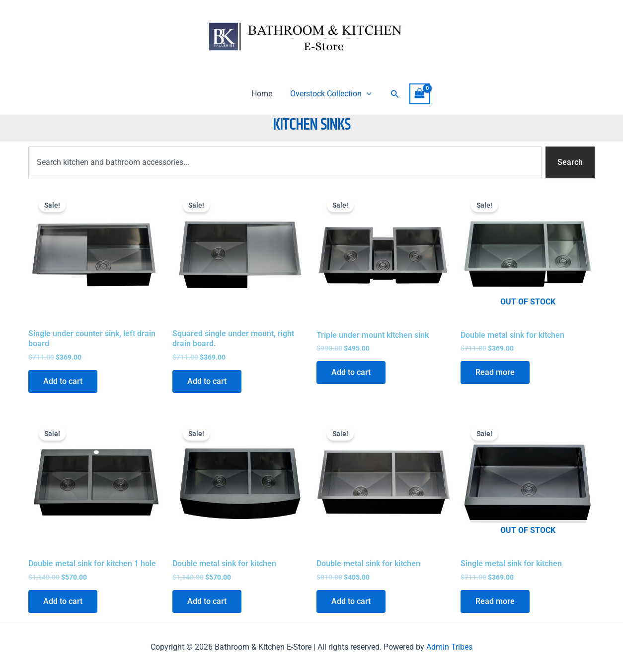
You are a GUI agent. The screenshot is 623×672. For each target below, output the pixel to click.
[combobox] (285, 162)
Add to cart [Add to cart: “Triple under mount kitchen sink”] (351, 372)
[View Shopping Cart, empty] (418, 94)
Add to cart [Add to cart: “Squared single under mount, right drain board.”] (207, 381)
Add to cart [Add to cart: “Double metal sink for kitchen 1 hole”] (63, 601)
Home (263, 94)
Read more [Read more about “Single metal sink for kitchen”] (495, 601)
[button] (393, 94)
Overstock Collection (330, 94)
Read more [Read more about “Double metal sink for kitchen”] (495, 372)
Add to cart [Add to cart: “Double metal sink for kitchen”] (207, 601)
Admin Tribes (449, 647)
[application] (366, 94)
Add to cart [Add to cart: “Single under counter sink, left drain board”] (63, 381)
